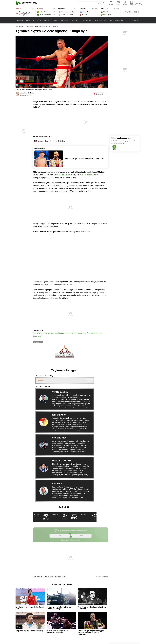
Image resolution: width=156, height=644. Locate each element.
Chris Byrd (58, 576)
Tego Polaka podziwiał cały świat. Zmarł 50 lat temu (92, 608)
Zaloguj (138, 3)
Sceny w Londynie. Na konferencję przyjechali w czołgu (59, 608)
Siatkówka (47, 20)
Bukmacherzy (75, 20)
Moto (106, 20)
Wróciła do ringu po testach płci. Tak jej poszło (30, 608)
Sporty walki (63, 20)
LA (111, 20)
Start (17, 26)
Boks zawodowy (38, 576)
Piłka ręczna (86, 20)
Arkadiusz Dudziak (27, 93)
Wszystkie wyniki (130, 12)
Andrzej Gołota (29, 26)
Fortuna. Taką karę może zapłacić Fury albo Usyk (84, 159)
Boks (22, 26)
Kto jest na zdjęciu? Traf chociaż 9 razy (29, 631)
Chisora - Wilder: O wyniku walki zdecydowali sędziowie (58, 632)
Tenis (39, 20)
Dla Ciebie (20, 20)
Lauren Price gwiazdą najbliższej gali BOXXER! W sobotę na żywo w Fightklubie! (91, 633)
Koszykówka (97, 20)
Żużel (55, 20)
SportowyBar (119, 20)
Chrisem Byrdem (86, 175)
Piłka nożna (30, 20)
